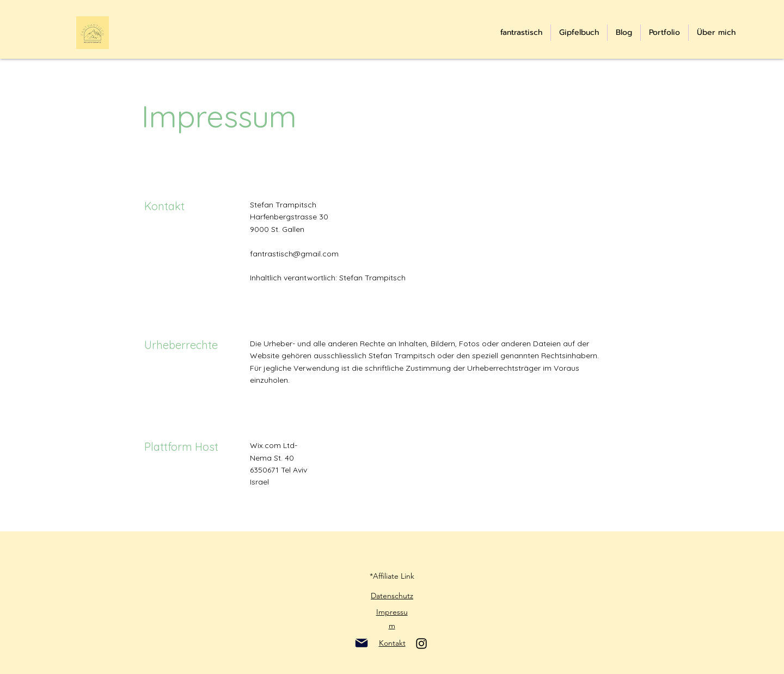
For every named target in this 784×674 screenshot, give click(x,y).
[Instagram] (421, 644)
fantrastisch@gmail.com (294, 254)
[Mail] (361, 643)
